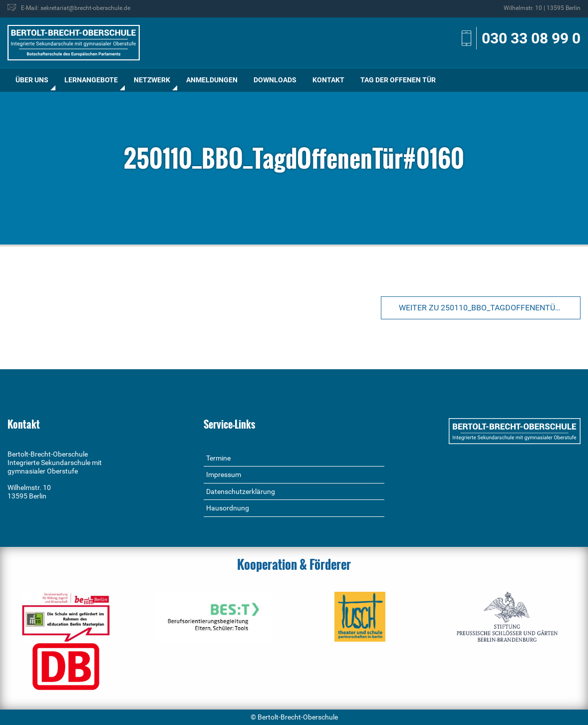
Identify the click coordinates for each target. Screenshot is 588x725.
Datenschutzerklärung (241, 491)
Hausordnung (228, 508)
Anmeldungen (212, 80)
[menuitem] (32, 80)
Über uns (32, 80)
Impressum (224, 475)
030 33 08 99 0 (531, 38)
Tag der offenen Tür (398, 80)
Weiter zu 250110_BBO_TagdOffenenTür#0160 (490, 308)
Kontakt (328, 80)
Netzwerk (152, 80)
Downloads (275, 80)
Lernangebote (91, 80)
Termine (218, 458)
